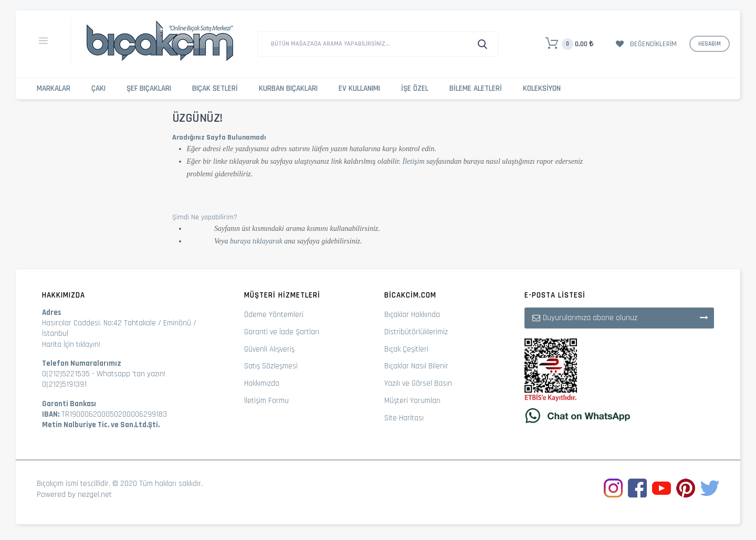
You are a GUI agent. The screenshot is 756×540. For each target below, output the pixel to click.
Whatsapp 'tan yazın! (131, 374)
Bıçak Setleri (215, 88)
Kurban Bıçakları (288, 88)
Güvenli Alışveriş (269, 349)
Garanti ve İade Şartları (282, 332)
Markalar (54, 88)
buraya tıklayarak (256, 241)
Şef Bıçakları (149, 88)
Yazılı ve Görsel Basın (418, 383)
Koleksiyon (542, 88)
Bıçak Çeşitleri (406, 349)
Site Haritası (404, 418)
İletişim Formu (266, 401)
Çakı (98, 88)
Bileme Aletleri (476, 88)
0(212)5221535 (66, 374)
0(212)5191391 (64, 384)
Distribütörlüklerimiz (416, 332)
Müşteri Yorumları (412, 401)
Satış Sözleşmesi (271, 366)
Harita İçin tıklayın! (71, 345)
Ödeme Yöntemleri (274, 315)
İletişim (414, 161)
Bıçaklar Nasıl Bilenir (416, 366)
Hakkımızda (262, 383)
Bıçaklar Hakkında (412, 315)
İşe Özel (415, 88)
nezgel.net (95, 495)
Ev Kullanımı (359, 88)
